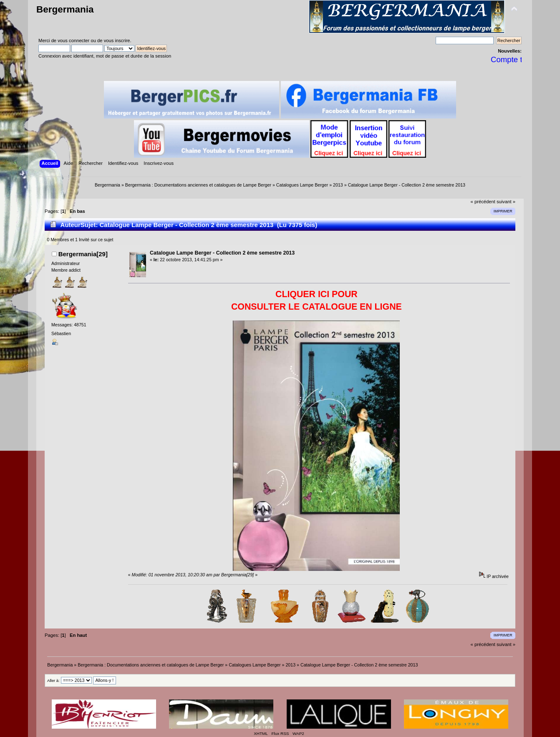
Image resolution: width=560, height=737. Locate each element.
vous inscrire (117, 40)
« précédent (483, 202)
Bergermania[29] (83, 254)
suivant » (506, 202)
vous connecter (73, 40)
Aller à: (53, 680)
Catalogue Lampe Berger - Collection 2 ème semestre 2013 (222, 253)
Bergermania (65, 9)
